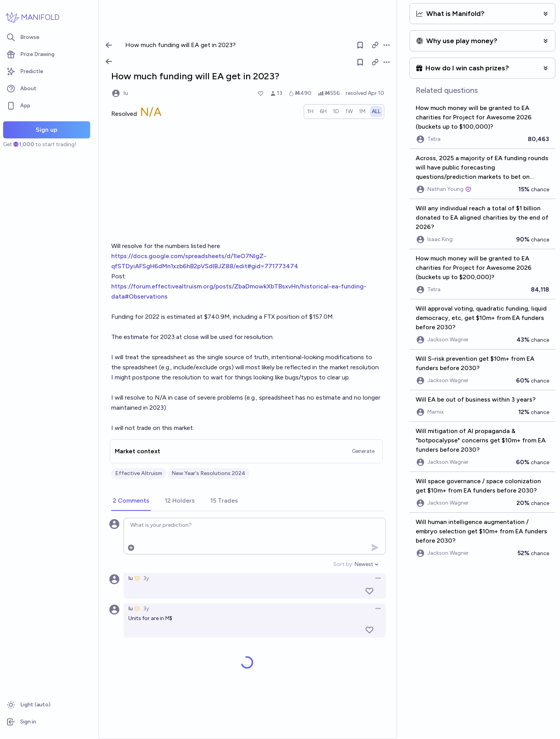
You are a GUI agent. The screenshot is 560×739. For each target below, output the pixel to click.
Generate (363, 451)
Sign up (47, 130)
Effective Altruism (139, 473)
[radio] (310, 112)
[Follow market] (360, 62)
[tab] (131, 501)
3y (146, 578)
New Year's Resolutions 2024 (208, 473)
